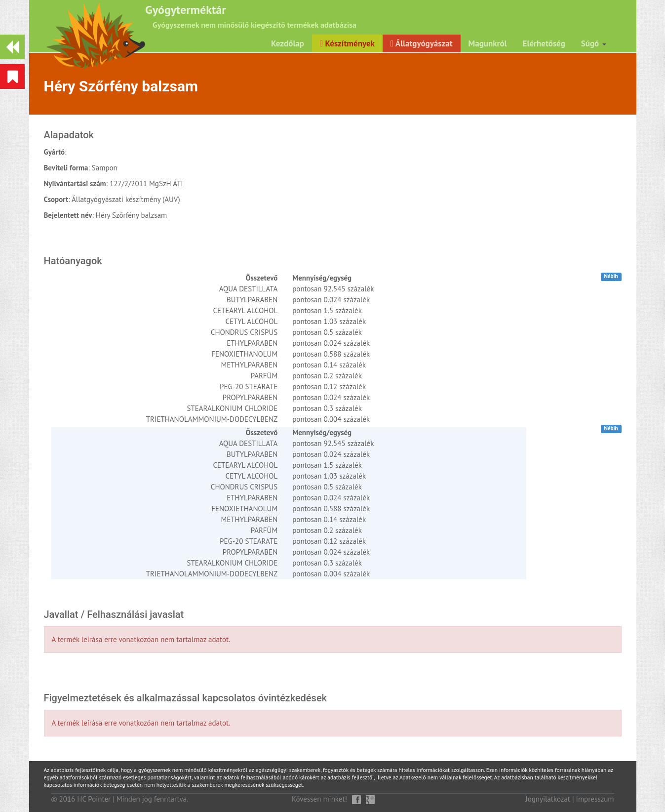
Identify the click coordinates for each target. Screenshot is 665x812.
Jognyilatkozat (548, 799)
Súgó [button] (594, 43)
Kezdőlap (288, 43)
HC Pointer (94, 799)
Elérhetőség (544, 43)
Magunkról (488, 43)
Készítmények (347, 43)
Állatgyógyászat (422, 43)
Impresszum (595, 799)
